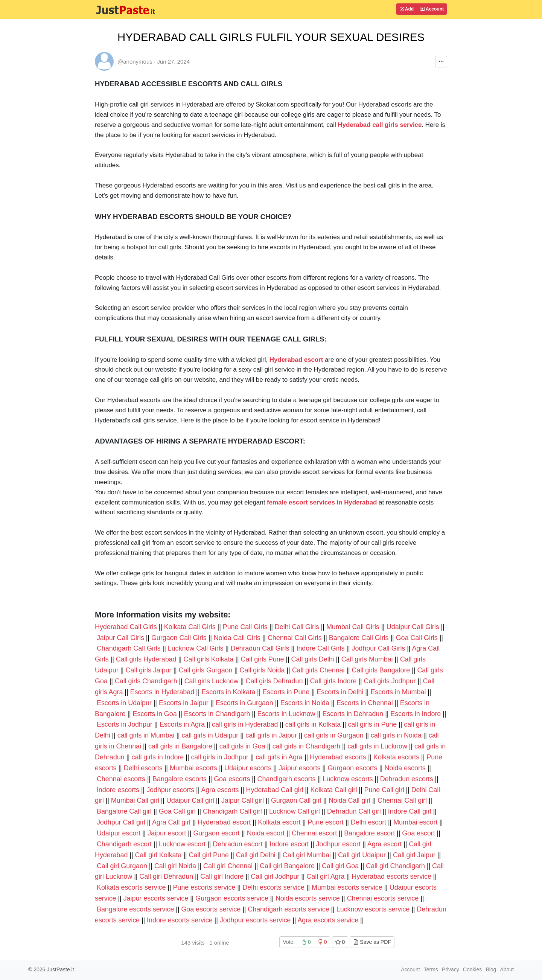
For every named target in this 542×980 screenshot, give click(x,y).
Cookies (473, 969)
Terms (431, 969)
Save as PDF (372, 942)
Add (406, 9)
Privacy (451, 969)
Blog (491, 969)
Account (432, 9)
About (507, 969)
